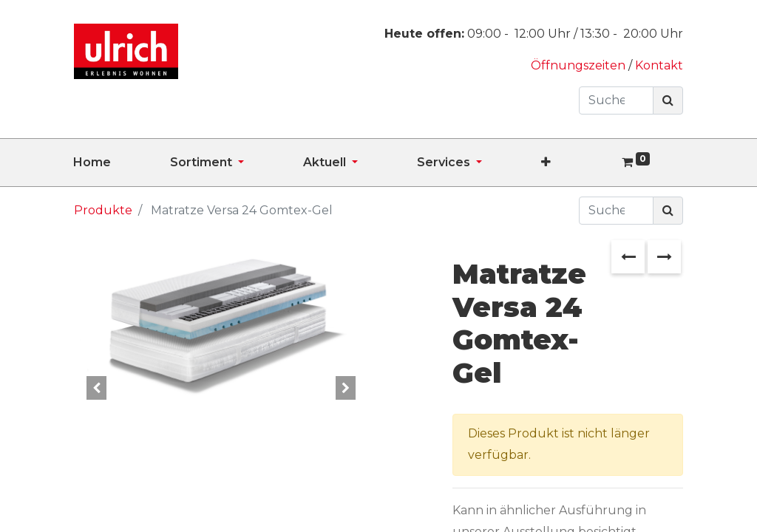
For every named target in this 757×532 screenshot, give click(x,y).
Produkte (103, 210)
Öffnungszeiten (580, 65)
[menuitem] (122, 163)
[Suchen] (668, 100)
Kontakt (659, 65)
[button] (576, 163)
